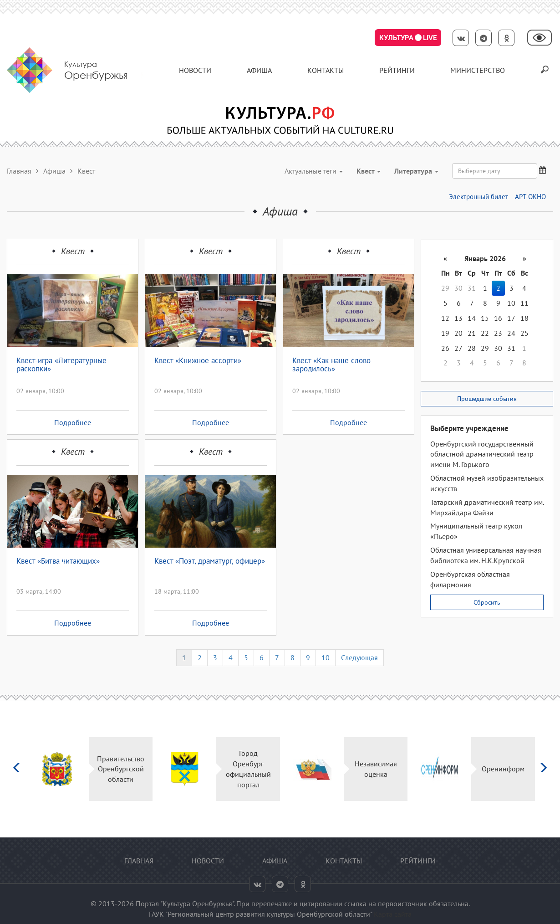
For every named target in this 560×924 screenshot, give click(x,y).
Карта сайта (393, 914)
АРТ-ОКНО (530, 197)
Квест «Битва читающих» (58, 561)
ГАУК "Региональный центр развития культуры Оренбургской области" (260, 914)
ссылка (355, 903)
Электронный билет (479, 197)
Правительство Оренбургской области (121, 769)
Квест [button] (369, 171)
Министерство (478, 70)
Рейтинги (397, 70)
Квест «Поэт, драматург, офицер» (210, 561)
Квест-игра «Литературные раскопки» (61, 365)
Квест (73, 251)
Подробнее (73, 422)
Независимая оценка (376, 769)
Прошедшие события (487, 399)
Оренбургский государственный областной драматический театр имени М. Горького (482, 454)
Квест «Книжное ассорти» (198, 361)
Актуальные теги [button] (314, 171)
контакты (326, 70)
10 (326, 657)
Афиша (259, 70)
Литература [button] (416, 171)
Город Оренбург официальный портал (248, 769)
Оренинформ (503, 769)
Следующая (359, 657)
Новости (195, 70)
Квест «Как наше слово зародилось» (331, 365)
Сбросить (487, 602)
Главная (19, 171)
